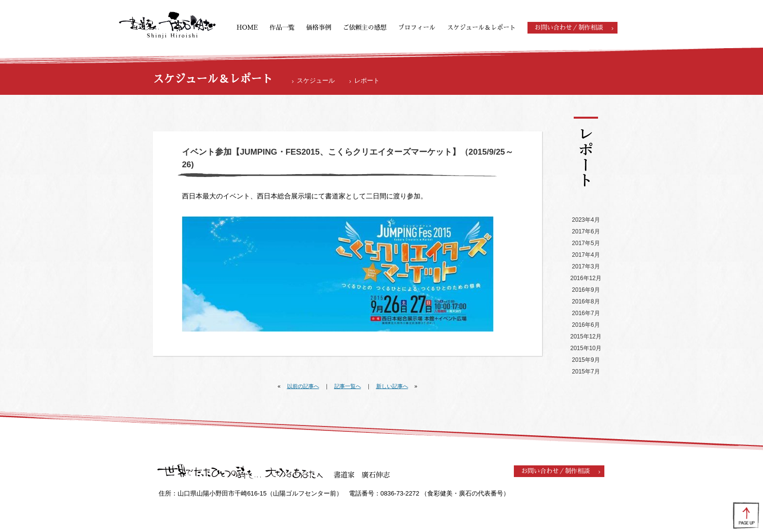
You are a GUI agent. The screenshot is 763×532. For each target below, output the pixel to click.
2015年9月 (586, 360)
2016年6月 (586, 325)
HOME (247, 27)
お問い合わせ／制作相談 (569, 27)
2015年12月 (586, 337)
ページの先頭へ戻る (746, 515)
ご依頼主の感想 (364, 27)
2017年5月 (586, 243)
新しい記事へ (392, 386)
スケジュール (316, 80)
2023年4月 (586, 220)
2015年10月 (586, 348)
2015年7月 (586, 372)
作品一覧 (282, 27)
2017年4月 (586, 255)
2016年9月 (586, 290)
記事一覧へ (348, 386)
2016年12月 (586, 278)
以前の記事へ (303, 386)
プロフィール (417, 27)
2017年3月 (586, 266)
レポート (367, 80)
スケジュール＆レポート (481, 27)
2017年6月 (586, 231)
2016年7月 (586, 313)
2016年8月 (586, 301)
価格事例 (318, 27)
